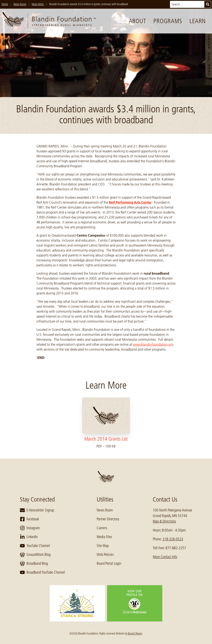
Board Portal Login (109, 563)
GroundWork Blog (35, 555)
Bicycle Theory (135, 633)
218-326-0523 (173, 539)
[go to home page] (49, 21)
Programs (168, 21)
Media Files (104, 537)
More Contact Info (165, 557)
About (137, 21)
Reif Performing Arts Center (130, 202)
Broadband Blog (34, 563)
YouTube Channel (35, 546)
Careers (102, 528)
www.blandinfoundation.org (153, 344)
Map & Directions (164, 521)
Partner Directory (108, 519)
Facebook (30, 519)
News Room (105, 510)
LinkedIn (29, 537)
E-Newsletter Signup (37, 510)
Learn (198, 21)
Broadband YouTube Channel (42, 572)
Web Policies (105, 555)
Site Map (103, 546)
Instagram (30, 528)
